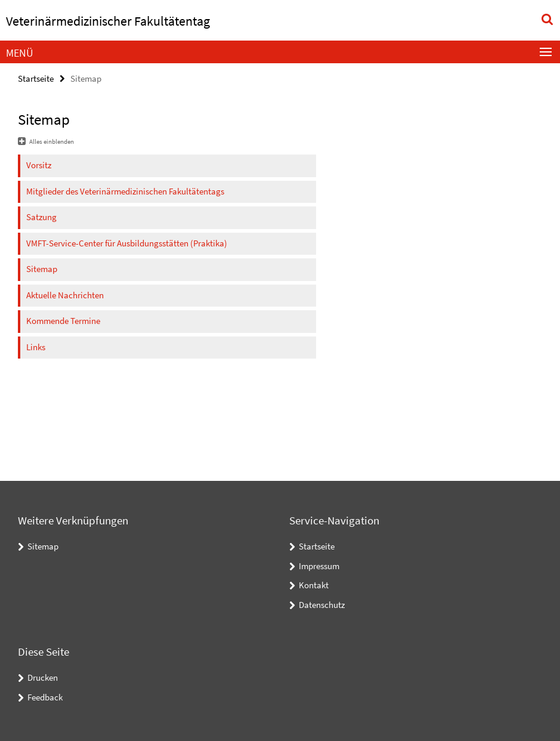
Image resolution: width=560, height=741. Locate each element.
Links (36, 347)
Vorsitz (39, 165)
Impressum (319, 566)
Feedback (45, 697)
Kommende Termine (63, 321)
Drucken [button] (43, 677)
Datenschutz (322, 605)
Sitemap (42, 269)
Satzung (41, 217)
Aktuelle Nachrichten (65, 295)
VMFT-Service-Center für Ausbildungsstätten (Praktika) (127, 243)
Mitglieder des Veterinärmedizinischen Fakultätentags (125, 191)
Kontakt (314, 585)
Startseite (36, 78)
